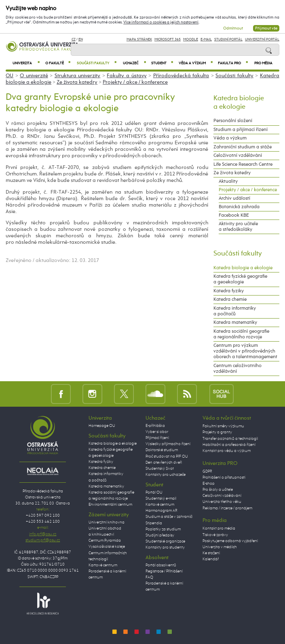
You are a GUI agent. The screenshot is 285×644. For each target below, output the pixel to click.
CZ (74, 39)
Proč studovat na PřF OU (167, 456)
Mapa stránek (139, 39)
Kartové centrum (103, 565)
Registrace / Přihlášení (164, 571)
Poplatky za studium (163, 529)
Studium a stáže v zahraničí (169, 517)
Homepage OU (102, 426)
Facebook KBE (234, 215)
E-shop (209, 484)
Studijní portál (228, 39)
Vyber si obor (157, 432)
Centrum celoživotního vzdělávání (237, 369)
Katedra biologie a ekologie (243, 268)
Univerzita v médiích (220, 547)
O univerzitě (34, 76)
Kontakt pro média (219, 528)
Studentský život (160, 469)
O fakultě (58, 63)
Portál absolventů (161, 565)
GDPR (207, 471)
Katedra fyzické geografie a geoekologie (240, 279)
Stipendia (154, 523)
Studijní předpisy (160, 535)
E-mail (206, 39)
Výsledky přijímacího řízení (168, 444)
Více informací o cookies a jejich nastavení (161, 22)
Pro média (263, 63)
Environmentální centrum (110, 505)
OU (9, 76)
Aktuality (228, 182)
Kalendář (211, 559)
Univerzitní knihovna (107, 522)
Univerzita (26, 63)
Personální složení (233, 121)
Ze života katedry (77, 82)
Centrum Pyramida (105, 541)
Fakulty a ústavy (127, 76)
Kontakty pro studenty (165, 547)
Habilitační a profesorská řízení (229, 445)
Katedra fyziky (229, 291)
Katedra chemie (230, 300)
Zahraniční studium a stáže (243, 147)
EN (81, 39)
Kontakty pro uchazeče (166, 475)
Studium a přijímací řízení (241, 130)
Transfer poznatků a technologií (230, 439)
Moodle (191, 39)
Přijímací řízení (157, 438)
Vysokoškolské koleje (107, 547)
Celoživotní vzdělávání (238, 156)
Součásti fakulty (97, 63)
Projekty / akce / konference (135, 82)
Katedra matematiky (235, 323)
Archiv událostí (234, 198)
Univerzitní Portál (262, 39)
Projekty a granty (217, 432)
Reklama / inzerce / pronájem (227, 508)
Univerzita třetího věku (222, 502)
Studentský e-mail (161, 498)
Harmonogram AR (161, 511)
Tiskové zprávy (215, 535)
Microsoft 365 (168, 39)
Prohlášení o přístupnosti (224, 477)
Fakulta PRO (233, 63)
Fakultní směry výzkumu (223, 426)
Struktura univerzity (78, 76)
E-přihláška (155, 426)
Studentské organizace (165, 541)
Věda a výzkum (196, 63)
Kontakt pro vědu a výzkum (227, 451)
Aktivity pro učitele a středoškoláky (238, 227)
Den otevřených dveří (164, 462)
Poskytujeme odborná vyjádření (230, 541)
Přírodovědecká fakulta (181, 76)
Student (162, 63)
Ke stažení (211, 553)
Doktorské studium (162, 450)
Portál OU (154, 492)
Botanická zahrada (239, 207)
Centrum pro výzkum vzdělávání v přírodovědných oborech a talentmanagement (245, 351)
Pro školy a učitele (218, 490)
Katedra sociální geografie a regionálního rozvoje (241, 334)
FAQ (149, 577)
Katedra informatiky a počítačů (235, 311)
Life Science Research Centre (243, 165)
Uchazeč (134, 63)
